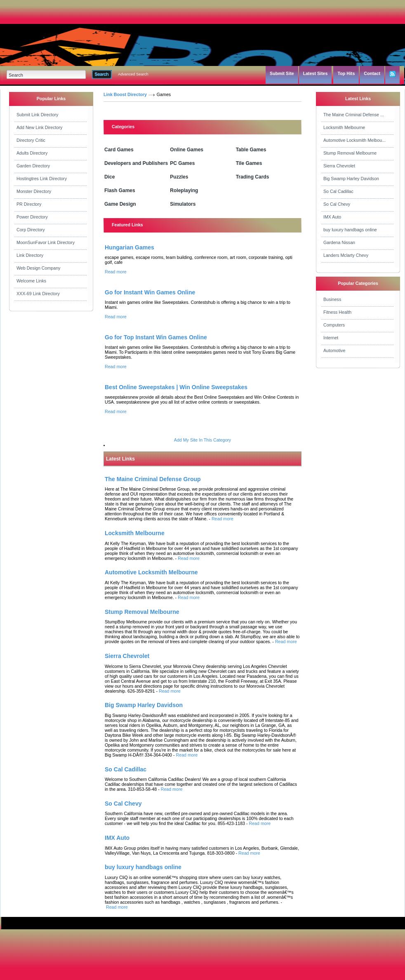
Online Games (187, 150)
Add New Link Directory (39, 127)
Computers (334, 325)
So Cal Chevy (337, 204)
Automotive (334, 350)
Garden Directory (33, 166)
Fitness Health (337, 312)
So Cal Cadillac (338, 191)
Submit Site (282, 73)
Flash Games (120, 190)
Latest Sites (316, 73)
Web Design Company (38, 268)
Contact (372, 73)
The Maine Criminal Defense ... (354, 115)
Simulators (183, 204)
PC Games (182, 163)
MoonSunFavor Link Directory (46, 242)
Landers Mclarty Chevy (346, 255)
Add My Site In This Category (202, 440)
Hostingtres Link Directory (42, 179)
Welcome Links (31, 281)
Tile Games (249, 163)
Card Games (119, 150)
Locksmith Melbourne (344, 127)
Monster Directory (34, 191)
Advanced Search (133, 74)
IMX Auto (332, 217)
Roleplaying (184, 190)
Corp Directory (31, 230)
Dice (109, 177)
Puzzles (179, 177)
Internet (331, 338)
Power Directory (32, 217)
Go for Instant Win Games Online (150, 292)
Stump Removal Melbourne (350, 153)
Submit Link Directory (37, 115)
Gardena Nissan (339, 242)
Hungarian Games (130, 247)
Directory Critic (31, 140)
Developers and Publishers (136, 163)
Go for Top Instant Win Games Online (156, 337)
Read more (116, 272)
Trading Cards (253, 177)
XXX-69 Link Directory (38, 294)
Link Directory (30, 255)
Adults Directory (32, 153)
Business (332, 299)
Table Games (251, 150)
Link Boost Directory (125, 94)
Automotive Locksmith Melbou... (354, 140)
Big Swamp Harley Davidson (351, 179)
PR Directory (29, 204)
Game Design (120, 204)
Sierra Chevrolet (339, 166)
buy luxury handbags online (350, 230)
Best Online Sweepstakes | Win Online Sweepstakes (176, 387)
